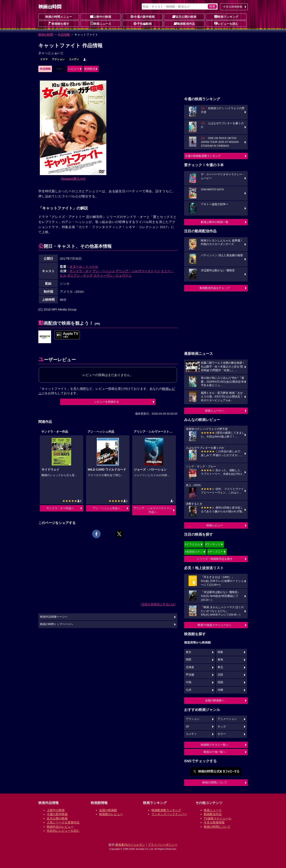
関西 (189, 660)
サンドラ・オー (81, 271)
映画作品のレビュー (60, 827)
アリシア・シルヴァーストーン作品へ (153, 510)
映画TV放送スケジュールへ (215, 625)
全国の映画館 (108, 810)
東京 (189, 652)
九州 (189, 690)
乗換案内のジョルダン (130, 845)
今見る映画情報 (214, 822)
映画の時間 (46, 35)
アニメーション (227, 719)
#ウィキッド (213, 544)
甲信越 (190, 675)
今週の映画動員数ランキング (203, 156)
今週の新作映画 (143, 17)
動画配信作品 (184, 24)
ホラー (222, 734)
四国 (220, 682)
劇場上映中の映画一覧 (215, 222)
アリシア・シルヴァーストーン (138, 271)
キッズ (222, 727)
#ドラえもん (193, 544)
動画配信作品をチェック (215, 288)
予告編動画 (143, 24)
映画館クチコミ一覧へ (215, 745)
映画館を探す (59, 24)
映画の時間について (215, 782)
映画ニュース (101, 24)
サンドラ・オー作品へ (60, 508)
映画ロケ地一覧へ (215, 752)
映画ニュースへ (215, 411)
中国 (189, 682)
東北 (220, 667)
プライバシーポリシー (163, 845)
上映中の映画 (101, 17)
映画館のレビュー (111, 814)
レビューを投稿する (107, 402)
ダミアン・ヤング (80, 275)
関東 (220, 652)
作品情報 (64, 35)
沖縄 (220, 690)
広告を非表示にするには (158, 604)
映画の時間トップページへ (57, 624)
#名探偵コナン (194, 552)
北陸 (220, 675)
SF (187, 727)
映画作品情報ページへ (54, 617)
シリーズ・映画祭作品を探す (215, 559)
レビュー (74, 69)
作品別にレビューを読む (63, 831)
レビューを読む (226, 24)
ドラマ (44, 59)
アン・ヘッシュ (104, 271)
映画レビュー (215, 525)
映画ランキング (226, 17)
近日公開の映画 (184, 17)
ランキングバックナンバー (169, 814)
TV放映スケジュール (218, 818)
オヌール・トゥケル (84, 267)
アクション (58, 59)
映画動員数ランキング (166, 810)
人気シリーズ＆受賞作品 (63, 822)
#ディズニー (216, 552)
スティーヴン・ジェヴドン (112, 275)
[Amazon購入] (73, 179)
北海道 (190, 667)
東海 (220, 660)
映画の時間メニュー (59, 17)
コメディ (74, 59)
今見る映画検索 (233, 7)
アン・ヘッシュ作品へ (107, 508)
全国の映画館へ (215, 700)
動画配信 (90, 69)
